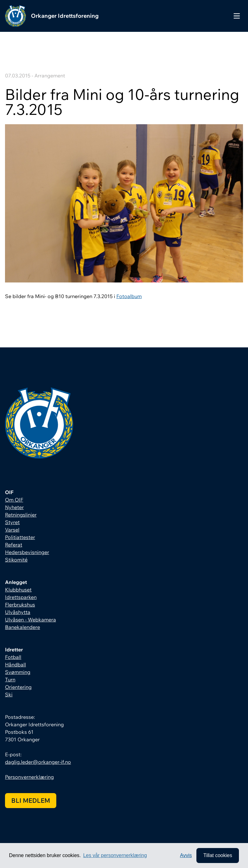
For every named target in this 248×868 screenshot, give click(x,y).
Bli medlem (31, 800)
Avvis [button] (186, 855)
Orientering (18, 687)
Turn (10, 679)
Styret (12, 522)
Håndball (15, 664)
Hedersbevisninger (27, 552)
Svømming (18, 672)
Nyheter (14, 507)
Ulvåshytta (18, 612)
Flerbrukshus (20, 605)
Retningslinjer (21, 515)
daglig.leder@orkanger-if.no (38, 762)
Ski (9, 694)
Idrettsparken (21, 597)
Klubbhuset (18, 590)
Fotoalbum (129, 296)
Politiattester (20, 537)
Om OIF (14, 500)
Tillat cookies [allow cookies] (218, 855)
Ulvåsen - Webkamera (30, 620)
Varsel (12, 530)
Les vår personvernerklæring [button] (115, 855)
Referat (14, 545)
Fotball (13, 657)
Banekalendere (23, 627)
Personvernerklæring (29, 777)
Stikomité (16, 560)
